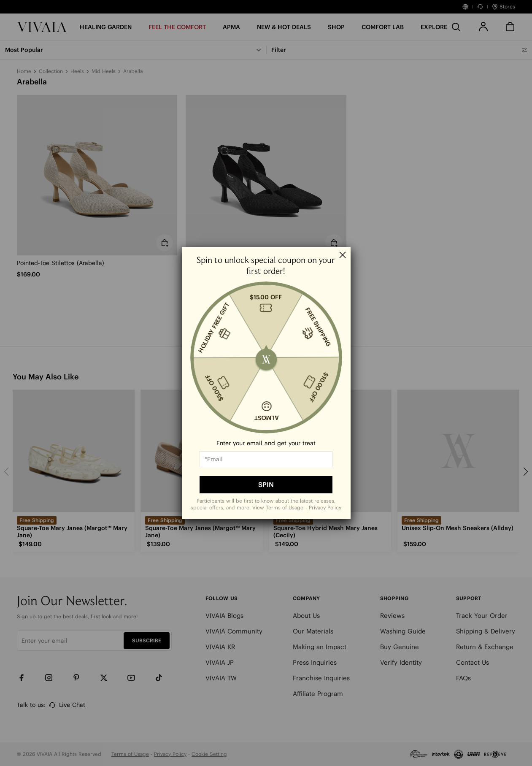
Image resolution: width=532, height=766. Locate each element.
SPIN (266, 485)
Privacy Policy (325, 508)
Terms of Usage (285, 508)
